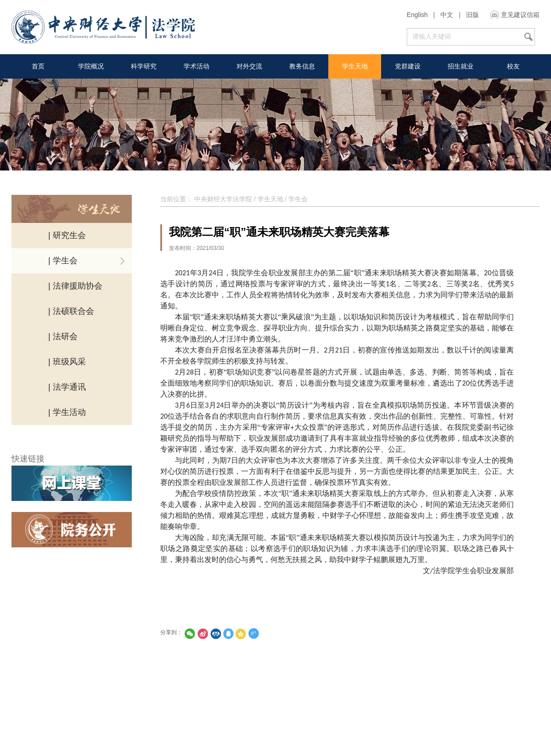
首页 (38, 66)
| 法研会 (63, 336)
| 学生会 (63, 261)
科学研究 (144, 66)
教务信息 (302, 66)
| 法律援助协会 (75, 286)
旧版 (472, 15)
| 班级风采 (67, 362)
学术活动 (197, 66)
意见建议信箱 (520, 15)
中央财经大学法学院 (223, 199)
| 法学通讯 (67, 387)
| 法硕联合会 (71, 311)
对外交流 (249, 66)
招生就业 (461, 66)
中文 (447, 15)
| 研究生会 (67, 235)
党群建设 (408, 66)
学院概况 (91, 66)
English (417, 15)
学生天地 (355, 66)
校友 (513, 66)
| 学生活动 (67, 412)
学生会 (298, 199)
